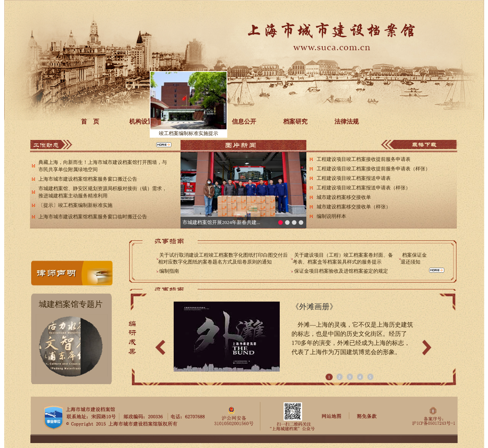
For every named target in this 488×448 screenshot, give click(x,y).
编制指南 (169, 271)
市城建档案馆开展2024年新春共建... (221, 222)
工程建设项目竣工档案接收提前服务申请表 (364, 159)
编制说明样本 (331, 216)
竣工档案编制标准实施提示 (184, 137)
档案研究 (295, 122)
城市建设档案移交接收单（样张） (354, 207)
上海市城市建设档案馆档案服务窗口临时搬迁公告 (93, 217)
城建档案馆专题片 (71, 304)
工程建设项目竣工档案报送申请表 (354, 178)
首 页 (90, 122)
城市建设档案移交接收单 (344, 197)
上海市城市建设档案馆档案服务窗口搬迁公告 (88, 179)
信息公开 (244, 122)
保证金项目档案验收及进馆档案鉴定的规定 (341, 271)
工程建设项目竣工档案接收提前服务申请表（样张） (373, 169)
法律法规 (347, 122)
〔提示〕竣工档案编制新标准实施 (75, 205)
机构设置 (141, 122)
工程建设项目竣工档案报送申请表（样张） (364, 188)
